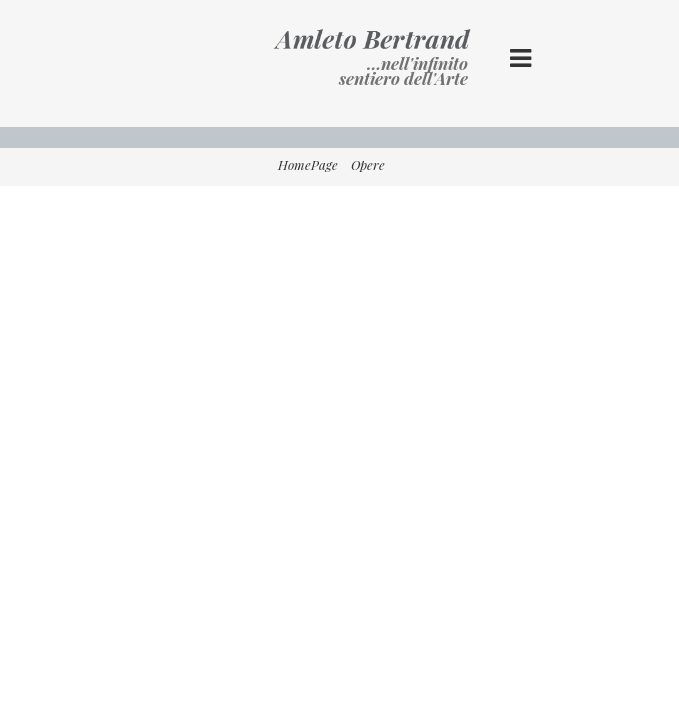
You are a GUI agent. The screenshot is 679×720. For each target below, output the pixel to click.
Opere (368, 164)
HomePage (308, 164)
